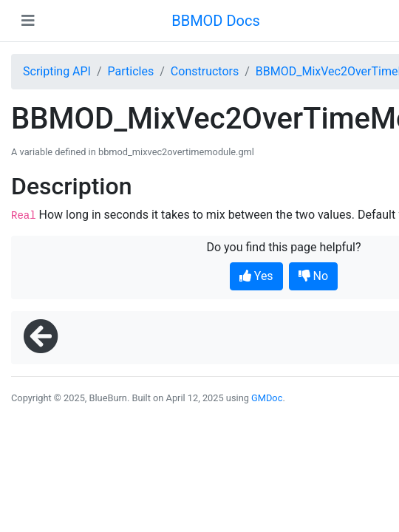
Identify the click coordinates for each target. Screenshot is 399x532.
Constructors (205, 71)
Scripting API (57, 71)
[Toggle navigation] (28, 21)
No (314, 276)
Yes (256, 276)
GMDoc (267, 398)
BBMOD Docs (216, 21)
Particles (131, 71)
